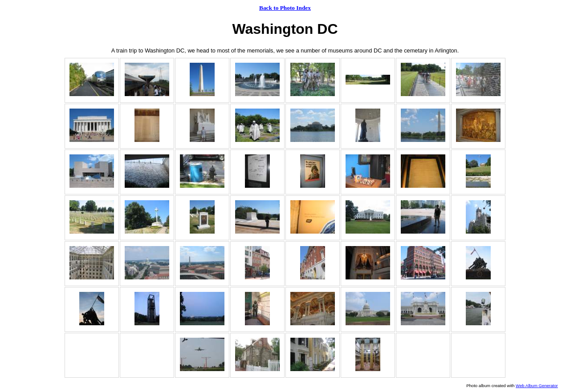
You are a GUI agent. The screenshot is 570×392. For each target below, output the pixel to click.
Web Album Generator (537, 386)
